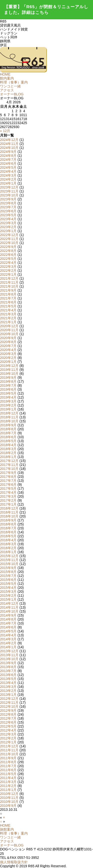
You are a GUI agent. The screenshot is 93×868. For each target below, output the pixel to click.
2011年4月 (8, 778)
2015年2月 (8, 596)
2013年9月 (8, 663)
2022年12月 (9, 235)
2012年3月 (8, 734)
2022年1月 (8, 274)
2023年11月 (9, 191)
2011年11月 (9, 750)
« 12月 (5, 131)
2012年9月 (8, 710)
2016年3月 (8, 544)
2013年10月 (9, 659)
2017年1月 (8, 504)
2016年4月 (8, 540)
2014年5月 (8, 631)
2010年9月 (8, 806)
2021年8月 (8, 294)
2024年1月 (8, 183)
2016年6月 (8, 532)
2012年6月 (8, 722)
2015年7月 (8, 576)
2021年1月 (8, 322)
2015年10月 (9, 564)
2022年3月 (8, 267)
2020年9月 (8, 338)
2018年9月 (8, 425)
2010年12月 (9, 794)
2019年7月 (8, 385)
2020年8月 (8, 342)
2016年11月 (9, 512)
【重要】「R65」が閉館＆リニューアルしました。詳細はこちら (46, 10)
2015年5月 (8, 584)
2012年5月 (8, 726)
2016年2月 (8, 548)
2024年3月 (8, 175)
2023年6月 (8, 211)
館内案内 (7, 78)
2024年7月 (8, 160)
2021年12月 (9, 278)
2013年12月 (9, 651)
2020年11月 (9, 330)
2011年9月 (8, 758)
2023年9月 (8, 199)
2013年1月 (8, 695)
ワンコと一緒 (10, 86)
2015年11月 (9, 560)
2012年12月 (9, 699)
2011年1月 (8, 790)
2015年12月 (9, 556)
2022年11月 (9, 239)
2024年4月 (8, 171)
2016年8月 (8, 524)
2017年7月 (8, 481)
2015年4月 (8, 588)
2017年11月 (9, 465)
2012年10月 (9, 706)
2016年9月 (8, 520)
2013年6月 (8, 675)
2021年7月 (8, 298)
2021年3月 (8, 314)
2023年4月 (8, 219)
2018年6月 (8, 437)
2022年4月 (8, 263)
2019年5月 (8, 393)
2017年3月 (8, 496)
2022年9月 (8, 247)
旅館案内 (7, 829)
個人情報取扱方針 (14, 862)
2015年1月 (8, 599)
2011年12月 (9, 746)
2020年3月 (8, 354)
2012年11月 (9, 703)
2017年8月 (8, 477)
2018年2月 (8, 453)
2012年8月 (8, 714)
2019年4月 (8, 397)
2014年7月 (8, 623)
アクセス (7, 90)
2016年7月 (8, 528)
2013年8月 (8, 667)
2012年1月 (8, 742)
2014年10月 (9, 611)
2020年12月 (9, 326)
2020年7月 (8, 346)
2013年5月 (8, 679)
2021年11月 (9, 282)
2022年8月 (8, 251)
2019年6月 (8, 389)
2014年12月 (9, 603)
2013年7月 (8, 671)
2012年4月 (8, 730)
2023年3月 (8, 223)
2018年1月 (8, 457)
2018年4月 (8, 445)
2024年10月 (9, 148)
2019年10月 (9, 374)
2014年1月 (8, 647)
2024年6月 (8, 163)
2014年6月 (8, 627)
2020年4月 (8, 350)
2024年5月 (8, 167)
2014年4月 (8, 635)
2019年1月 (8, 409)
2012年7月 (8, 718)
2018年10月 (9, 421)
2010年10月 (9, 802)
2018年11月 (9, 417)
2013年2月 (8, 691)
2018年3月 (8, 449)
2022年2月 (8, 271)
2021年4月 (8, 310)
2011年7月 (8, 766)
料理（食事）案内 (14, 82)
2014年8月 (8, 619)
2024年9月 (8, 152)
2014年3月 (8, 639)
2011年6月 (8, 770)
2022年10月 (9, 243)
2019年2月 (8, 405)
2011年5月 (8, 774)
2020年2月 (8, 358)
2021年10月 (9, 286)
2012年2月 (8, 738)
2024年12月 (9, 140)
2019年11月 (9, 370)
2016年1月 (8, 552)
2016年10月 (9, 516)
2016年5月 (8, 536)
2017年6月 (8, 485)
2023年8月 (8, 203)
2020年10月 (9, 334)
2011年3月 (8, 782)
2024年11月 (9, 144)
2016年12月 (9, 508)
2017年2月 (8, 500)
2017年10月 (9, 469)
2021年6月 (8, 302)
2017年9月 (8, 473)
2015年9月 (8, 568)
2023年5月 (8, 215)
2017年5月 (8, 488)
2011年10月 (9, 754)
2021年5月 (8, 306)
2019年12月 (9, 366)
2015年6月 (8, 580)
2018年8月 (8, 429)
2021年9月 (8, 290)
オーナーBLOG (12, 94)
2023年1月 (8, 231)
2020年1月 (8, 362)
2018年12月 (9, 413)
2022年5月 (8, 259)
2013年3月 (8, 687)
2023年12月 (9, 187)
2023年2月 (8, 227)
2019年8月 (8, 381)
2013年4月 (8, 683)
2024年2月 (8, 179)
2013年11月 (9, 655)
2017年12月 (9, 461)
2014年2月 (8, 643)
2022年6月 (8, 255)
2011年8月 (8, 762)
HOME (5, 74)
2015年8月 (8, 572)
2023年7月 (8, 207)
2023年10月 (9, 195)
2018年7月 (8, 433)
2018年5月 (8, 441)
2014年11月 (9, 607)
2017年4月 (8, 492)
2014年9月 (8, 615)
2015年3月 (8, 592)
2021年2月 (8, 318)
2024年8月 (8, 156)
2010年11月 (9, 798)
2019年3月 (8, 401)
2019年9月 (8, 378)
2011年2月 (8, 786)
